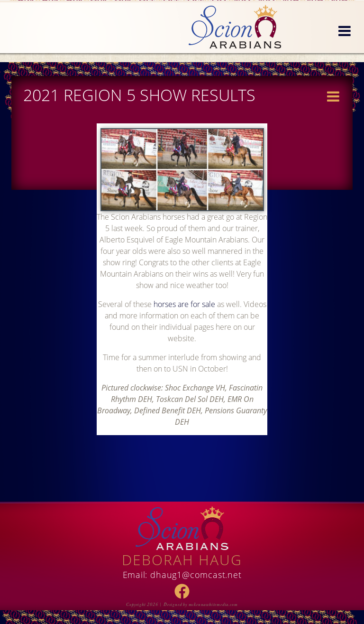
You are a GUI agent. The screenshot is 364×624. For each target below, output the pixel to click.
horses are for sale (184, 304)
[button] (345, 31)
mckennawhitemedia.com (213, 605)
